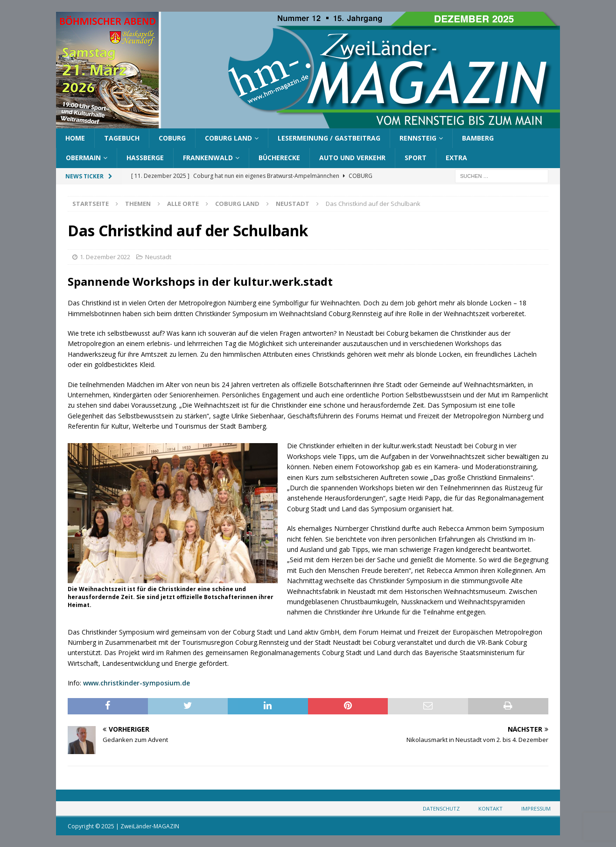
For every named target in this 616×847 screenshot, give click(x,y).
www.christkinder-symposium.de (136, 683)
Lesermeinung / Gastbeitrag (329, 138)
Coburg (172, 138)
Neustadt (158, 257)
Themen (138, 204)
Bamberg (478, 138)
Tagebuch (122, 138)
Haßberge (145, 158)
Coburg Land (228, 138)
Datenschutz (441, 808)
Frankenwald (208, 158)
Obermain (83, 158)
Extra (456, 158)
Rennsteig (418, 138)
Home (75, 138)
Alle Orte (183, 204)
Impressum (536, 808)
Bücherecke (279, 158)
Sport (416, 158)
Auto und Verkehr (352, 158)
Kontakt (490, 808)
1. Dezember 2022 (105, 257)
